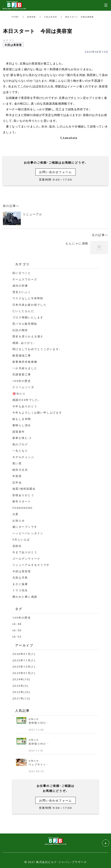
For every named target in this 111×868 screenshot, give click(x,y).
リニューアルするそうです (31, 565)
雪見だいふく (22, 292)
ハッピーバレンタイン (28, 533)
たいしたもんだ (23, 311)
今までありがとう (25, 552)
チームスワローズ (25, 279)
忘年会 (17, 482)
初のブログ (20, 444)
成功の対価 (20, 286)
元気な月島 (20, 577)
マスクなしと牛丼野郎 (28, 298)
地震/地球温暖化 (24, 489)
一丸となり (20, 451)
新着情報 (32, 17)
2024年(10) (21, 679)
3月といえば (21, 539)
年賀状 (17, 476)
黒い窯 (17, 463)
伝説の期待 (20, 330)
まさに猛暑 (20, 584)
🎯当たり (19, 394)
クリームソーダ (23, 387)
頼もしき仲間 (22, 419)
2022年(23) (21, 692)
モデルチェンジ (23, 457)
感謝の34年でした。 (26, 400)
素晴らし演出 (22, 425)
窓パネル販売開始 (25, 324)
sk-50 (17, 630)
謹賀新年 (19, 432)
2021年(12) (21, 698)
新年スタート (22, 501)
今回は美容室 (51, 17)
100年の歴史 (22, 381)
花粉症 (17, 546)
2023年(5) (20, 686)
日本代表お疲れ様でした (29, 305)
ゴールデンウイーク (26, 559)
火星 (16, 514)
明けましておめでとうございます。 (37, 349)
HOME (15, 17)
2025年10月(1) (24, 667)
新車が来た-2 (22, 438)
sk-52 (17, 636)
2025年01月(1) (24, 673)
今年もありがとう (25, 406)
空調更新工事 (22, 374)
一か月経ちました (25, 368)
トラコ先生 (20, 590)
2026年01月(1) (24, 654)
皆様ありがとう (23, 495)
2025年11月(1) (24, 660)
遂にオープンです (25, 527)
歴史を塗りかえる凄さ (28, 336)
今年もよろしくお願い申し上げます (37, 412)
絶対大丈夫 (20, 470)
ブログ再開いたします (28, 317)
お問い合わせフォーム (56, 172)
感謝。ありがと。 (24, 343)
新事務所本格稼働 (25, 362)
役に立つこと (22, 273)
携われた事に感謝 (25, 597)
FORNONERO (22, 508)
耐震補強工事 (22, 355)
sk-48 (17, 624)
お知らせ (19, 520)
